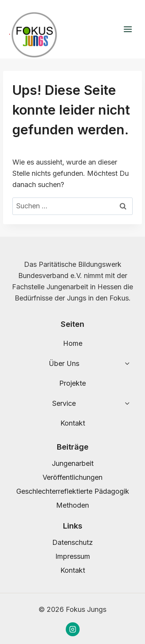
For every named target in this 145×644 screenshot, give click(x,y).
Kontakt (73, 423)
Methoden (72, 505)
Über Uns (64, 363)
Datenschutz (72, 542)
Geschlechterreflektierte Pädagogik (73, 491)
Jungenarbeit (73, 463)
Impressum (73, 556)
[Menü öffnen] (128, 29)
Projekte (72, 383)
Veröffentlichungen (72, 477)
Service (64, 403)
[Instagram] (73, 629)
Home (73, 343)
